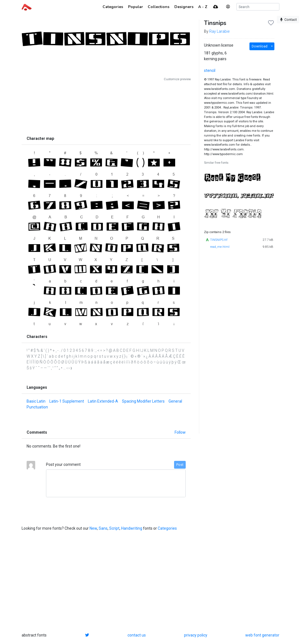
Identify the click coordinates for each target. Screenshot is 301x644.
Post (180, 465)
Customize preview (177, 79)
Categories (167, 528)
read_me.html (220, 247)
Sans (103, 528)
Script (114, 528)
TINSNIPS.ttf (219, 240)
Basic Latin (36, 401)
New (93, 528)
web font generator (262, 635)
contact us (137, 635)
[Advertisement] (106, 107)
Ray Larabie (219, 31)
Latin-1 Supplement (67, 401)
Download (260, 46)
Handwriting (132, 528)
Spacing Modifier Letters (143, 401)
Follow (180, 432)
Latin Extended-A (103, 401)
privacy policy (196, 635)
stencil (210, 70)
